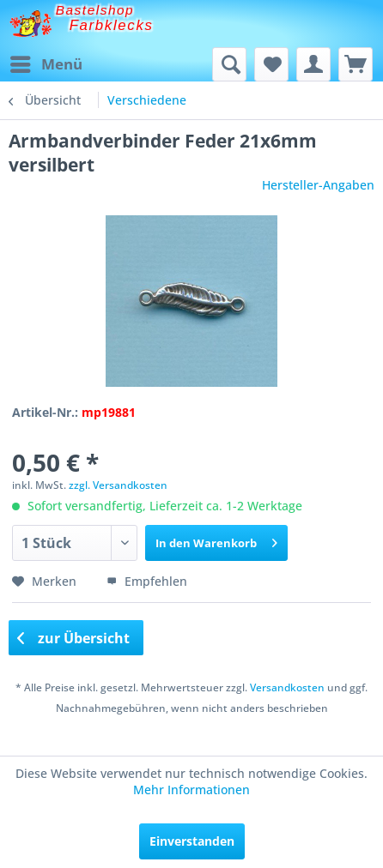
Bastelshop (95, 10)
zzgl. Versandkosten (118, 485)
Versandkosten (287, 687)
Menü (46, 62)
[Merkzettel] (271, 64)
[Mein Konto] (313, 64)
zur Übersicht (74, 638)
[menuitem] (46, 64)
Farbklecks (112, 25)
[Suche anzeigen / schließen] (229, 64)
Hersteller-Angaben (318, 185)
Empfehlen (147, 581)
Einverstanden (192, 841)
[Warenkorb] (356, 64)
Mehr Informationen (191, 790)
